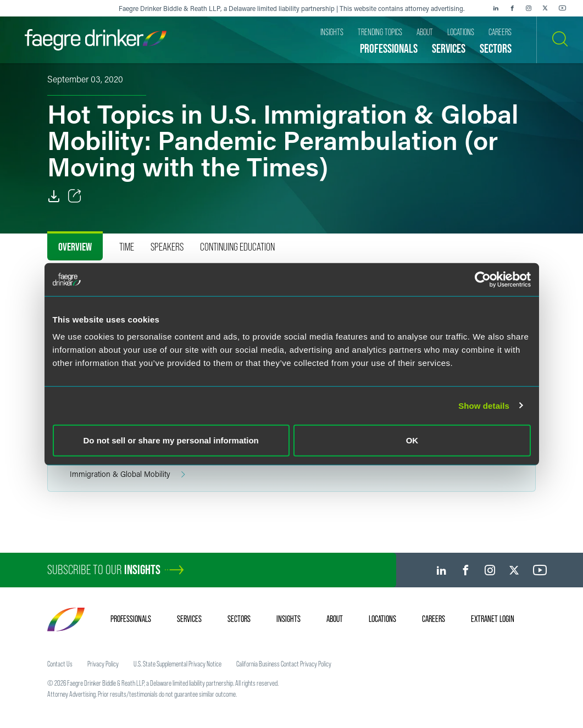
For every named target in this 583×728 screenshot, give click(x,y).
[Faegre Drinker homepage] (96, 40)
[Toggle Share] (75, 196)
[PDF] (54, 196)
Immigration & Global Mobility (127, 474)
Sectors (239, 619)
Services (189, 619)
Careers (434, 619)
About (335, 619)
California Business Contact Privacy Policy (284, 664)
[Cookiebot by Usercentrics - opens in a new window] (483, 279)
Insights (288, 619)
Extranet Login (493, 619)
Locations (382, 619)
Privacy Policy (103, 664)
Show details (484, 405)
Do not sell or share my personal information (171, 440)
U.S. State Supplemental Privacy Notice (177, 664)
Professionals (131, 619)
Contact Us (60, 664)
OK (412, 440)
